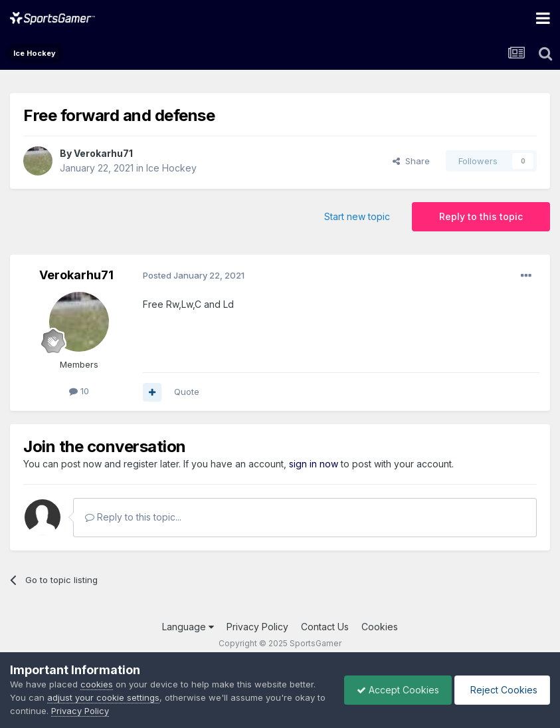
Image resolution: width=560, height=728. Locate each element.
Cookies (380, 627)
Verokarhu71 (103, 153)
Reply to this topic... (133, 517)
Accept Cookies (395, 690)
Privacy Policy (257, 627)
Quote (187, 392)
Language (188, 627)
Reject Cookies (501, 690)
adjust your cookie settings (103, 697)
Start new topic (357, 216)
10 (79, 391)
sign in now (314, 464)
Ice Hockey (171, 168)
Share (411, 161)
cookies (97, 684)
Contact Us (325, 627)
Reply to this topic (481, 216)
